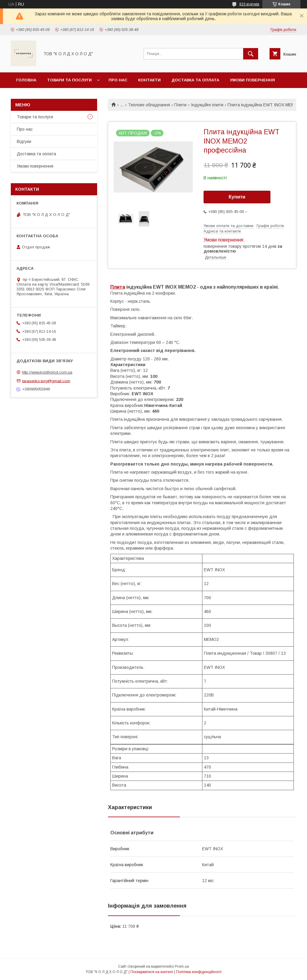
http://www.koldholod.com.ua (47, 372)
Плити (180, 105)
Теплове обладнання (149, 105)
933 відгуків (249, 4)
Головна (26, 80)
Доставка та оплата (195, 80)
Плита (118, 287)
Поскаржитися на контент (152, 972)
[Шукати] (251, 54)
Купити (237, 197)
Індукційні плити (207, 105)
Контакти (149, 80)
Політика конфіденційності (199, 972)
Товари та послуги (69, 80)
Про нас (118, 80)
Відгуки (24, 141)
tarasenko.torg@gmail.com (46, 381)
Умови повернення (252, 80)
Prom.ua (182, 966)
